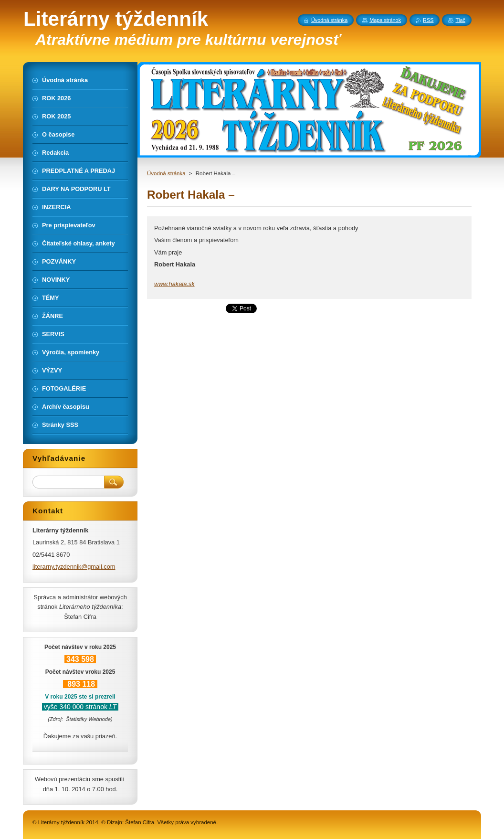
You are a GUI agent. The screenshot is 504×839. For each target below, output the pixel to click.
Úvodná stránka (166, 173)
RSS (428, 20)
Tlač (460, 20)
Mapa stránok (385, 20)
